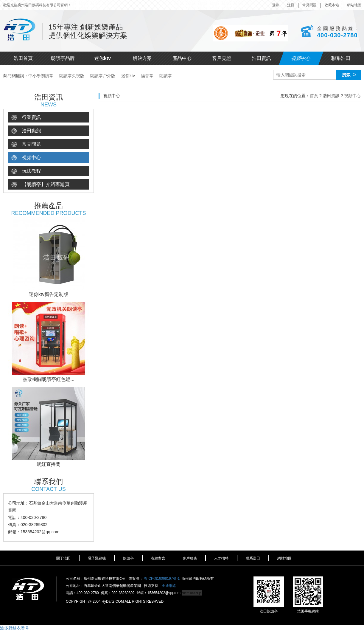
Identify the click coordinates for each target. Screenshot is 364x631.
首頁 (314, 96)
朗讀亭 (166, 76)
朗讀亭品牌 (63, 58)
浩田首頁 (23, 58)
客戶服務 (190, 558)
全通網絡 (169, 586)
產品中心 (182, 58)
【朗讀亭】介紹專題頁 (40, 185)
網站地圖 (354, 5)
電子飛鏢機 (97, 558)
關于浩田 (63, 558)
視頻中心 (301, 58)
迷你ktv (103, 58)
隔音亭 (147, 76)
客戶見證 (222, 58)
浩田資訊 (262, 58)
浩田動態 (26, 131)
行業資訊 (26, 118)
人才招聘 (221, 558)
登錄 (276, 5)
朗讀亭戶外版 (103, 76)
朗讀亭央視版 (72, 76)
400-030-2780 (337, 35)
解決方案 (142, 58)
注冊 (291, 5)
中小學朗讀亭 (41, 76)
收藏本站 (332, 5)
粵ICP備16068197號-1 (162, 579)
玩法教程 (26, 171)
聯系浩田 (341, 58)
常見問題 (309, 5)
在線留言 (158, 558)
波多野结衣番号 (15, 628)
